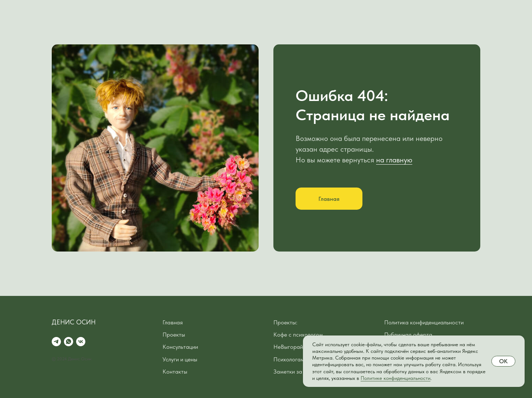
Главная (173, 322)
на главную (394, 160)
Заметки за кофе (295, 372)
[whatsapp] (69, 342)
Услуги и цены (180, 359)
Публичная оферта (408, 335)
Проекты (174, 335)
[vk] (81, 342)
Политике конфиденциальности (395, 378)
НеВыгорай (288, 347)
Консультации (180, 347)
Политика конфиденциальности (424, 322)
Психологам (289, 359)
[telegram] (56, 342)
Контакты (175, 372)
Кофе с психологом (298, 335)
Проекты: (285, 322)
